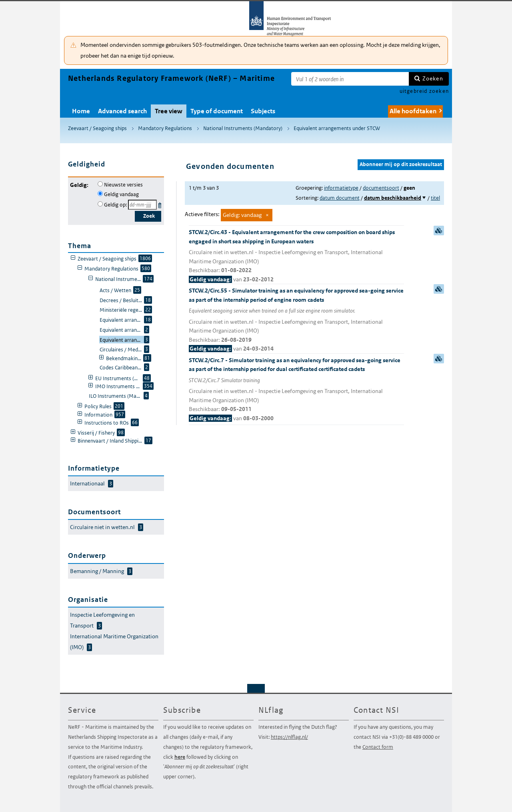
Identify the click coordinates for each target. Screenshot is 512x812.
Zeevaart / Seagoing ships (97, 128)
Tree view (169, 111)
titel (435, 198)
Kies (161, 204)
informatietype (341, 188)
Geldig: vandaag (242, 215)
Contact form (378, 747)
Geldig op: (115, 205)
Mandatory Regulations (165, 128)
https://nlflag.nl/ (289, 737)
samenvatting (439, 231)
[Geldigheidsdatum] (142, 205)
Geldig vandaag (121, 194)
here (180, 757)
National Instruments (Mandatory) (243, 128)
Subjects (263, 111)
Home (81, 111)
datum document (340, 198)
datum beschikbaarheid (393, 198)
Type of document (217, 111)
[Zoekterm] (350, 79)
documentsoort (381, 188)
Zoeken (433, 78)
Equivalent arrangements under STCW (337, 128)
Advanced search (122, 111)
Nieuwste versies (123, 185)
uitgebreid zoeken (424, 91)
